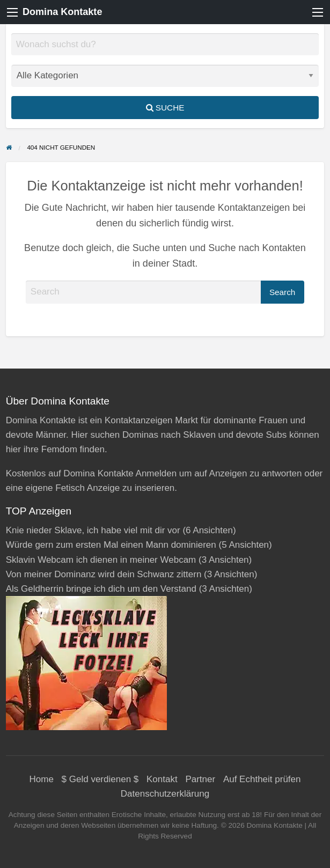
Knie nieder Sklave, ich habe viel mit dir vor (93, 530)
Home (42, 779)
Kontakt (162, 779)
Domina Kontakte (62, 12)
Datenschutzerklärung (165, 794)
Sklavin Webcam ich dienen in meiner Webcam (101, 560)
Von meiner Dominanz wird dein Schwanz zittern (104, 574)
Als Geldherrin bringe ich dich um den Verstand (101, 589)
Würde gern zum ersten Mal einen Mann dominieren (111, 545)
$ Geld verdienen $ (100, 779)
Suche (165, 108)
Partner (200, 779)
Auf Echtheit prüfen (262, 779)
